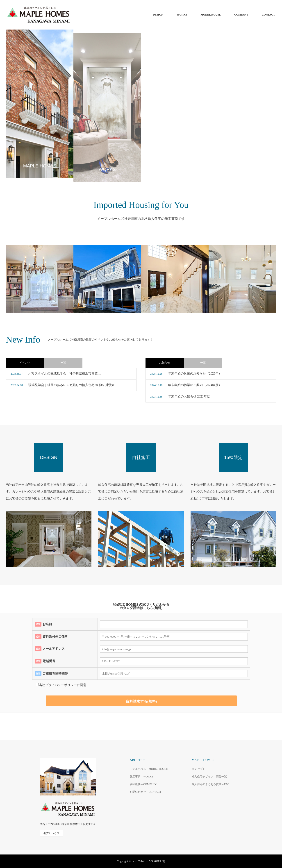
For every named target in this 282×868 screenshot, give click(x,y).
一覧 (63, 363)
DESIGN (158, 15)
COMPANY (241, 15)
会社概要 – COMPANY (143, 784)
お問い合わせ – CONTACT (146, 792)
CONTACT (268, 15)
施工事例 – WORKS (141, 777)
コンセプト (198, 769)
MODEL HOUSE (211, 15)
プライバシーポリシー (61, 685)
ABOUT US (138, 760)
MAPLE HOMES (203, 760)
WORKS (182, 15)
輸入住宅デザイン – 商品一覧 (209, 777)
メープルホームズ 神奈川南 (149, 861)
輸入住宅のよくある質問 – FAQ (210, 784)
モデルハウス (51, 833)
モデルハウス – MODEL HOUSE (149, 769)
